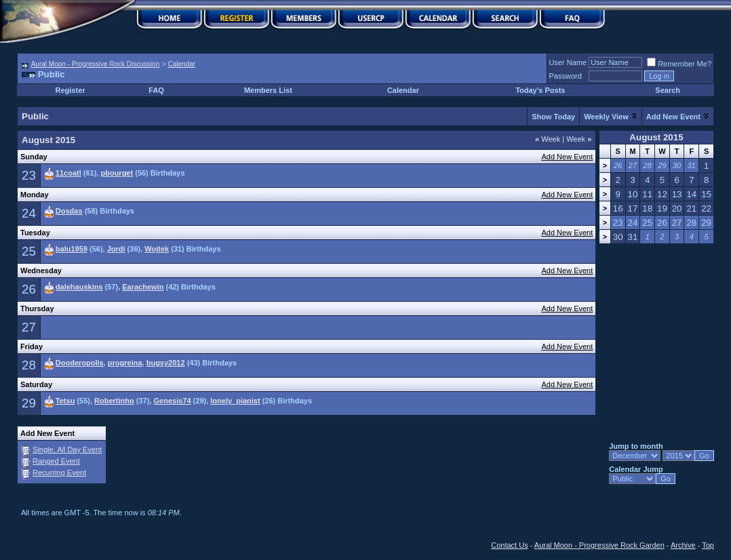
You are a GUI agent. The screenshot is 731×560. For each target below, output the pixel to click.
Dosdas (69, 211)
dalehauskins (79, 287)
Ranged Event (56, 461)
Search (668, 90)
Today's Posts (540, 90)
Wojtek (157, 249)
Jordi (116, 249)
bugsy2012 (166, 363)
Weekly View (606, 117)
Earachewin (143, 287)
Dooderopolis (80, 363)
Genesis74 (173, 401)
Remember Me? (679, 64)
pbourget (117, 173)
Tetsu (65, 401)
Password (566, 76)
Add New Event (673, 117)
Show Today (553, 117)
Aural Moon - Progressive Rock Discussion (96, 64)
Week (548, 139)
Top (708, 545)
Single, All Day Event (67, 449)
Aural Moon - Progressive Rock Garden (599, 545)
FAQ (156, 90)
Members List (268, 90)
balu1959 (72, 249)
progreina (125, 363)
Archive (683, 545)
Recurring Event (59, 473)
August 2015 (656, 137)
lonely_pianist (235, 401)
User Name (568, 62)
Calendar (182, 64)
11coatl (68, 173)
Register (71, 90)
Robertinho (114, 401)
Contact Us (509, 545)
